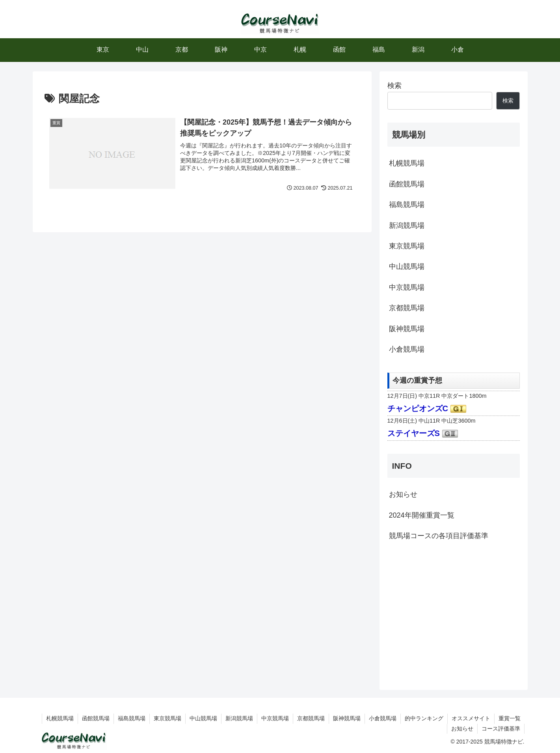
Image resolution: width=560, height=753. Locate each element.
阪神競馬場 (407, 329)
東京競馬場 (407, 246)
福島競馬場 (407, 205)
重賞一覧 (510, 718)
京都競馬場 (407, 308)
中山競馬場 (407, 267)
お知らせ (403, 494)
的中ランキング (424, 718)
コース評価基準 (501, 729)
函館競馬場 (407, 184)
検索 (394, 86)
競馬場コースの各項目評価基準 (439, 536)
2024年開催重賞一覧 (422, 515)
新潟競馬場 (407, 226)
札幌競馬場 (407, 163)
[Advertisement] (454, 614)
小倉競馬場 (407, 349)
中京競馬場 (407, 287)
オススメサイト (471, 718)
